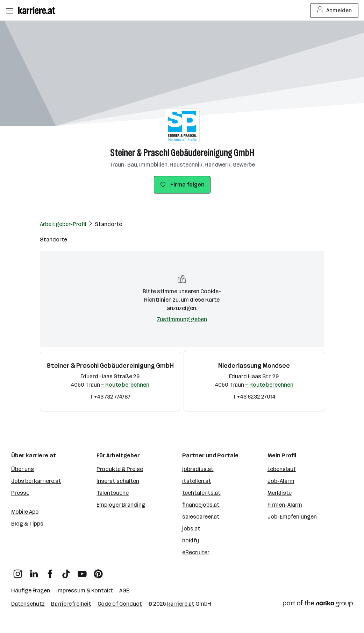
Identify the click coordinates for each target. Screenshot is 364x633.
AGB (124, 590)
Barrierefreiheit (71, 604)
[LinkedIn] (34, 571)
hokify (191, 540)
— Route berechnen (125, 385)
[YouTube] (82, 571)
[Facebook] (50, 571)
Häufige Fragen (31, 590)
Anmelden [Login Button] (334, 10)
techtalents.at (201, 493)
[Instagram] (18, 571)
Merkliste (280, 493)
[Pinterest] (98, 571)
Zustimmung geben (182, 319)
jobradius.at (198, 469)
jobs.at (191, 529)
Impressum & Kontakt (85, 590)
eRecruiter (196, 552)
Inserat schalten (118, 481)
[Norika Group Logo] (318, 605)
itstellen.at (197, 481)
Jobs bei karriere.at (36, 481)
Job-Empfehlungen (292, 517)
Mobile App (25, 512)
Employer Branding (121, 505)
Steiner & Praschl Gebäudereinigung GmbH (182, 153)
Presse (20, 493)
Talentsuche (113, 493)
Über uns (23, 469)
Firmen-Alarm (285, 505)
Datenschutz (28, 604)
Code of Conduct (120, 604)
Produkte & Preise (120, 469)
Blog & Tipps (27, 524)
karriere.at (181, 604)
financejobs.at (201, 505)
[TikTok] (66, 571)
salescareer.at (201, 517)
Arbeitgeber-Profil (63, 224)
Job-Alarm (281, 481)
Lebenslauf (282, 469)
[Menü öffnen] (9, 10)
